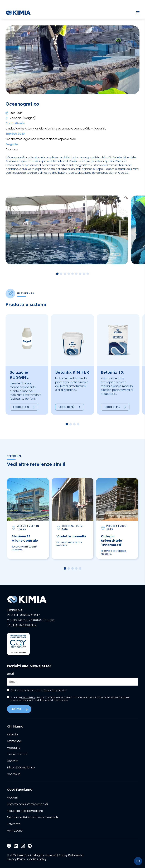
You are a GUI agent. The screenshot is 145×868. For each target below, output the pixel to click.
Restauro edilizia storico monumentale (33, 817)
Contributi (14, 774)
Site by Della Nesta (71, 855)
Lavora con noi (17, 754)
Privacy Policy (50, 690)
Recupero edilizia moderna (25, 811)
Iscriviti (19, 709)
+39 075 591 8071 (25, 625)
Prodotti (12, 798)
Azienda (12, 735)
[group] (27, 364)
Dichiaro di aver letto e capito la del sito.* (39, 690)
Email (10, 674)
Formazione (15, 831)
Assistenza (14, 741)
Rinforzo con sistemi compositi (27, 804)
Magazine (14, 748)
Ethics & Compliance (21, 768)
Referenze (14, 824)
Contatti (13, 761)
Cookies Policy (37, 859)
